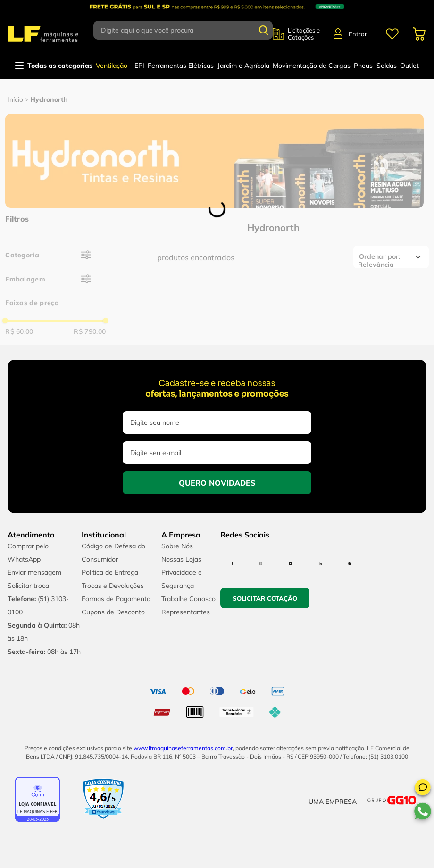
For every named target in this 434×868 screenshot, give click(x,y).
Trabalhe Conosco (188, 599)
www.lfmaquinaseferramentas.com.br (183, 748)
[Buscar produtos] (264, 30)
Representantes (186, 612)
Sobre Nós (177, 546)
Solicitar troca (28, 586)
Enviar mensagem (34, 572)
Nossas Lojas (181, 559)
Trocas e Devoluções (113, 586)
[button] (423, 789)
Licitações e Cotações (304, 34)
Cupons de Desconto (113, 612)
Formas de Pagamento (116, 599)
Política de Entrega (110, 572)
